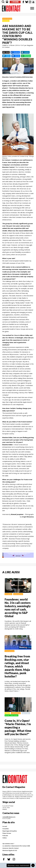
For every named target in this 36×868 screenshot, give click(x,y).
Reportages (26, 713)
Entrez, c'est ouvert (11, 715)
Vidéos (5, 838)
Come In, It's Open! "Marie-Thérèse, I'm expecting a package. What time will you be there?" (18, 727)
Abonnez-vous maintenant (18, 865)
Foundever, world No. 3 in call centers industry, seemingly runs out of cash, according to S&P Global (18, 608)
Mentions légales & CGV (10, 850)
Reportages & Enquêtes (10, 831)
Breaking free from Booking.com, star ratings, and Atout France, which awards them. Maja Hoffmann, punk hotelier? (17, 666)
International (7, 19)
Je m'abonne (15, 2)
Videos (7, 713)
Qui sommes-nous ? (8, 844)
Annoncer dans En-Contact (11, 848)
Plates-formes (7, 833)
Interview (6, 21)
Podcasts (5, 836)
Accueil (5, 826)
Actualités (8, 594)
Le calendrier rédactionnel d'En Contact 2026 (16, 846)
